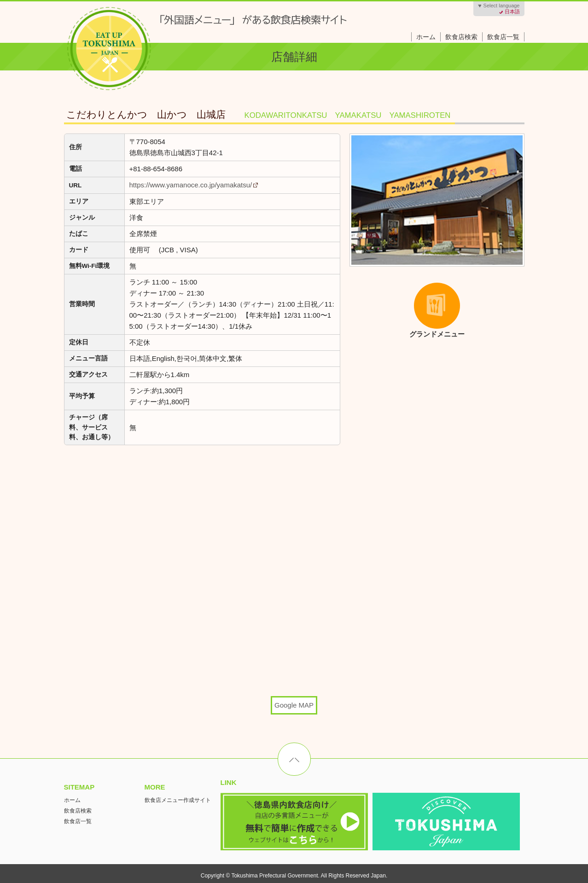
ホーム (426, 37)
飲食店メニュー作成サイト (178, 800)
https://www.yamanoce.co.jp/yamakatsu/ (191, 185)
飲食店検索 (461, 37)
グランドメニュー (429, 310)
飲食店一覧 (503, 37)
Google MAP (294, 705)
